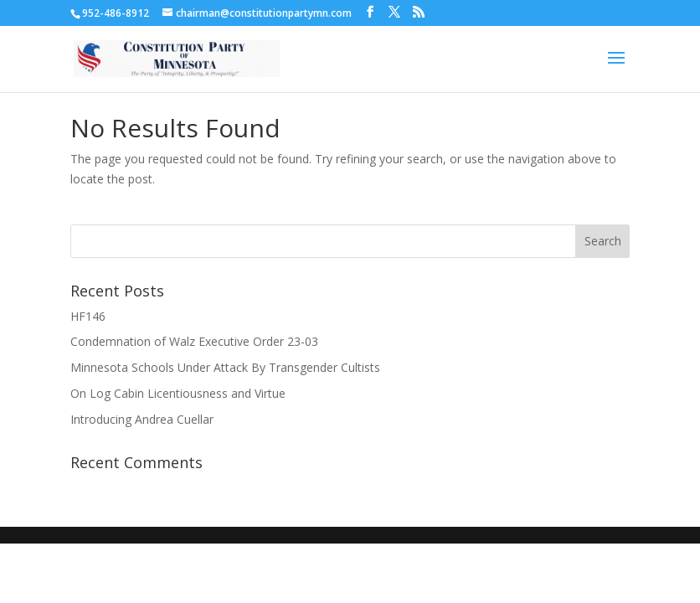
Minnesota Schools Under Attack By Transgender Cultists (225, 367)
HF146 (88, 316)
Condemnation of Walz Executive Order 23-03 (194, 341)
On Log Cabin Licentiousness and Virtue (178, 393)
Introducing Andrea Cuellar (142, 419)
